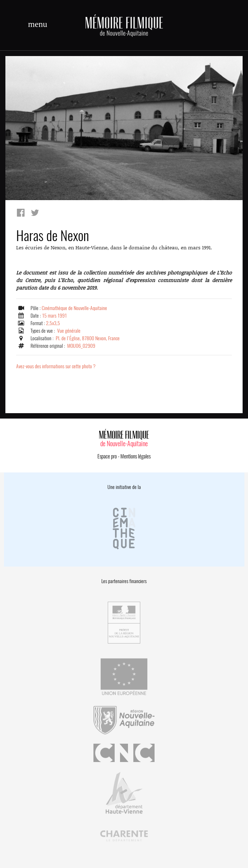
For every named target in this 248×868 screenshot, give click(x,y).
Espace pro (107, 456)
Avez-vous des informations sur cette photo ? (56, 366)
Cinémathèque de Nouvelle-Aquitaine (74, 308)
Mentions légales (136, 456)
